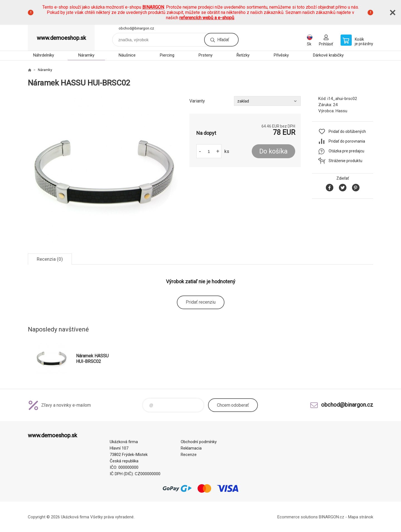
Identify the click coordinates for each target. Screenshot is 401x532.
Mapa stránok (361, 517)
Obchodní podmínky (199, 442)
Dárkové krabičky (328, 55)
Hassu (341, 111)
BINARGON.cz (332, 517)
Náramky (86, 55)
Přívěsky (281, 55)
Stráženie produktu (345, 161)
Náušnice (127, 55)
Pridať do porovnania (347, 141)
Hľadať (223, 40)
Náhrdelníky (44, 55)
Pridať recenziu (201, 302)
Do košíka (273, 151)
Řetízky (243, 55)
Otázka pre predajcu (346, 151)
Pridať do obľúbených (347, 131)
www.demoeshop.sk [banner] (61, 38)
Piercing (167, 55)
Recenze (189, 455)
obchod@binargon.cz (136, 28)
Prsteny (206, 55)
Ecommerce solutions (298, 517)
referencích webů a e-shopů (207, 18)
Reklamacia (191, 448)
